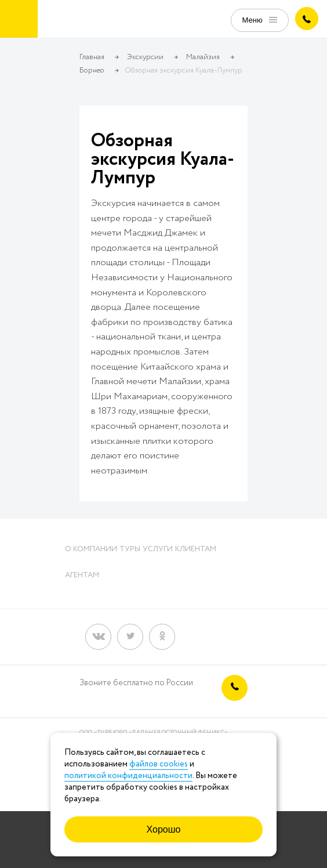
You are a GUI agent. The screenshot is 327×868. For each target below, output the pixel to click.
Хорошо (164, 829)
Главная (92, 57)
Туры (130, 549)
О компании (91, 549)
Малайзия (203, 57)
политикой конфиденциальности (128, 776)
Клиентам (196, 549)
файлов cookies (159, 764)
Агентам (82, 575)
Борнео (92, 70)
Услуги (158, 549)
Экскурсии (145, 57)
